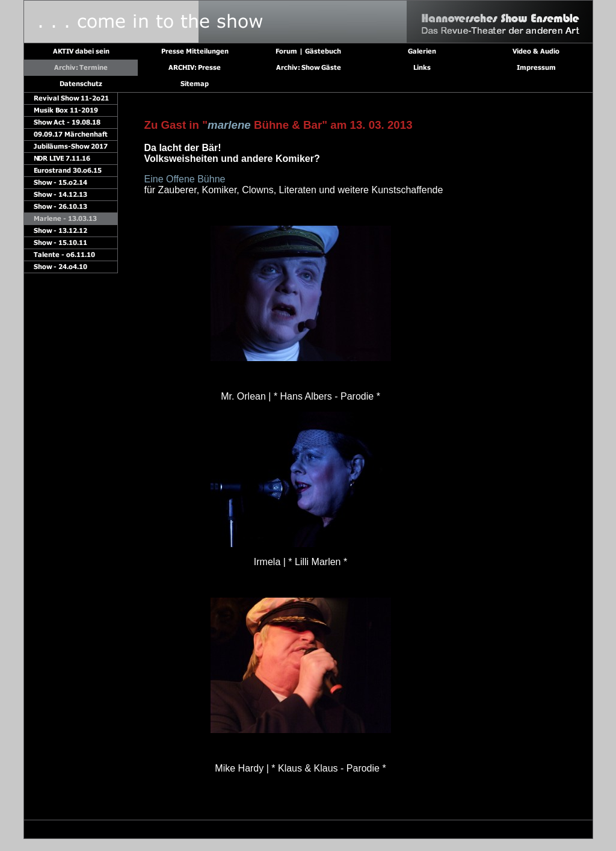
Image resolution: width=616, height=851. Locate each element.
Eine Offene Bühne (185, 179)
